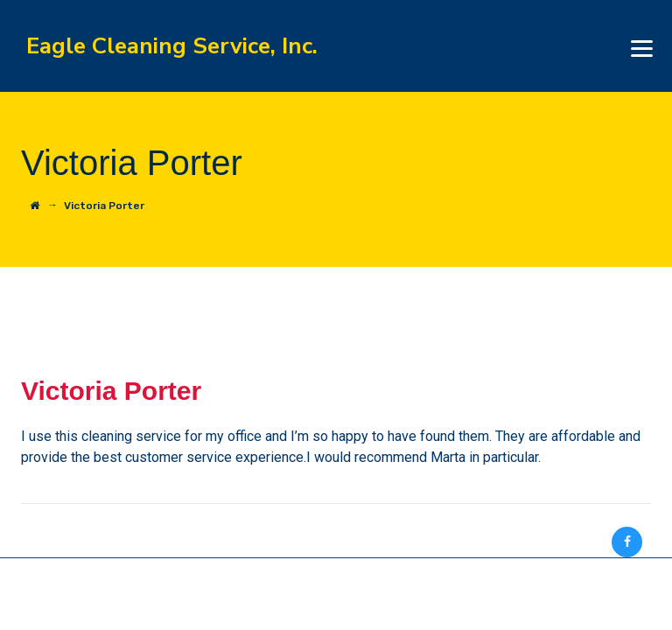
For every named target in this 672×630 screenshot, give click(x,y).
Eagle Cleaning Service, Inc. (172, 46)
